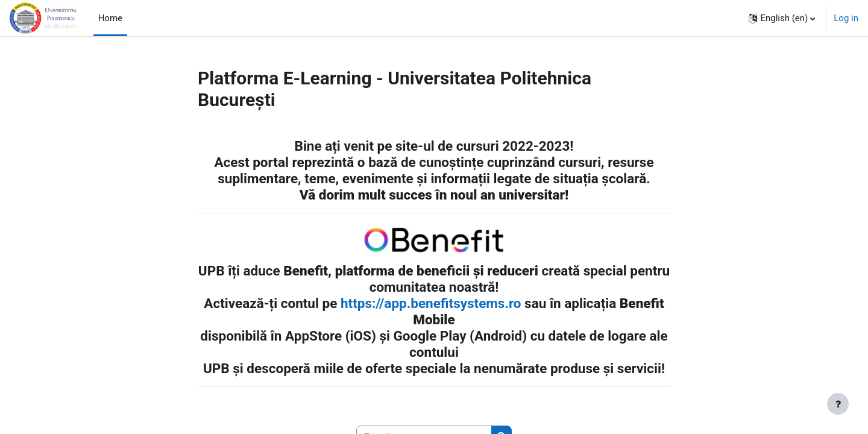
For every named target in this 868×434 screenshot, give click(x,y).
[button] (782, 18)
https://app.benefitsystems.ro (431, 303)
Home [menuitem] (110, 18)
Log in (846, 18)
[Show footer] (838, 404)
